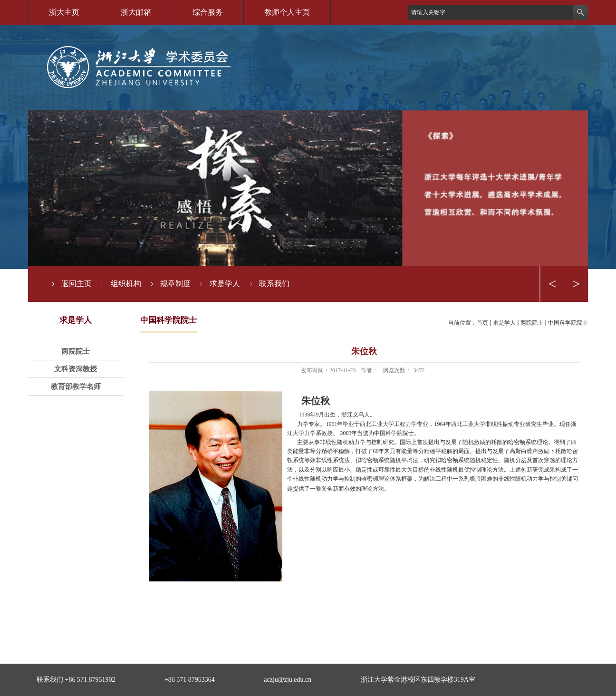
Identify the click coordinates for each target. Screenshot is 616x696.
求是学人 (504, 323)
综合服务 (208, 12)
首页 (482, 323)
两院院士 (532, 323)
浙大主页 (64, 12)
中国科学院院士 (568, 323)
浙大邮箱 (136, 12)
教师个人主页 (287, 12)
